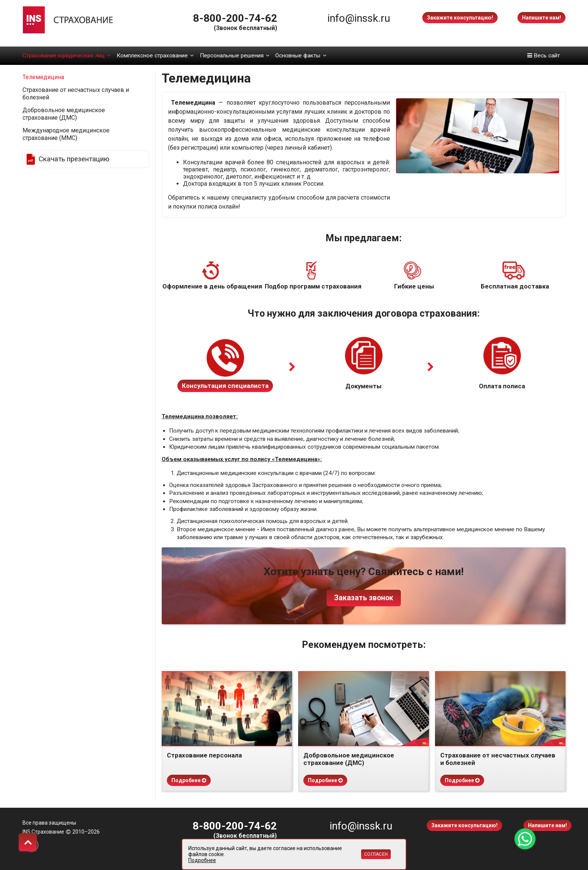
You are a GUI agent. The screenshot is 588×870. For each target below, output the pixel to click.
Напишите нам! (541, 18)
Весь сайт (544, 56)
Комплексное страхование (155, 56)
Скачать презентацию (74, 159)
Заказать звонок (364, 598)
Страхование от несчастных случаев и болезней (76, 94)
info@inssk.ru (359, 18)
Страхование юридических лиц (67, 56)
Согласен (376, 854)
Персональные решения (235, 56)
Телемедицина (43, 77)
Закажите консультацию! (460, 18)
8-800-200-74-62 (235, 18)
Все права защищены (49, 823)
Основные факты (301, 56)
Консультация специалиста (225, 386)
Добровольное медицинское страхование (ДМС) (64, 114)
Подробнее (189, 780)
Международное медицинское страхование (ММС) (66, 134)
